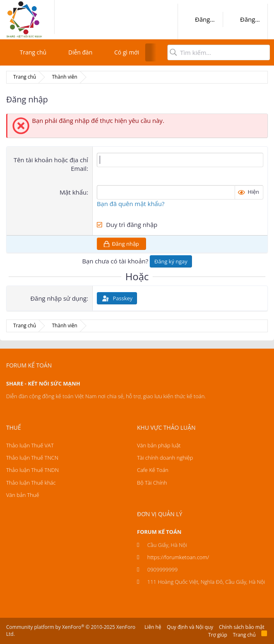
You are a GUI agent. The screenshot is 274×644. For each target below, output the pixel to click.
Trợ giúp (218, 635)
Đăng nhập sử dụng (58, 298)
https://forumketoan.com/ (178, 557)
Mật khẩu (73, 192)
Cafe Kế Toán (153, 470)
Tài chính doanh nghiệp (165, 458)
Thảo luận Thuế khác (31, 483)
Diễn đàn (80, 52)
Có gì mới (127, 52)
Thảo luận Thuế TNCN (32, 458)
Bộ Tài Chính (152, 483)
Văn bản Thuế (23, 495)
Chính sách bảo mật (242, 627)
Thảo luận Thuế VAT (30, 445)
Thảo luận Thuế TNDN (32, 470)
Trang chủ (33, 52)
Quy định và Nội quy (190, 627)
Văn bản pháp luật (159, 445)
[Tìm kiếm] (219, 52)
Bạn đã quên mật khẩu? (131, 204)
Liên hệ (153, 627)
